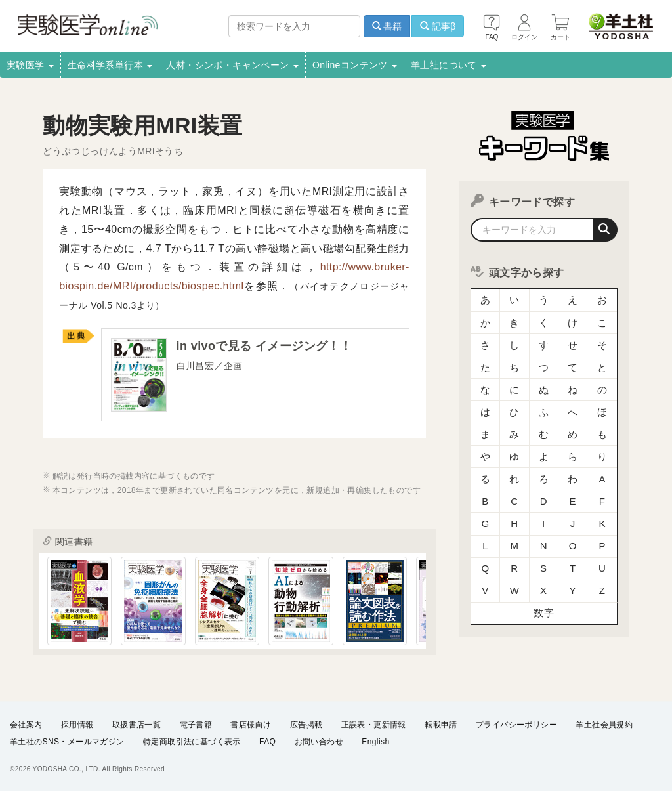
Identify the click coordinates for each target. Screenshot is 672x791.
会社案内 (26, 725)
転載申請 (441, 725)
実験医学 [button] (30, 65)
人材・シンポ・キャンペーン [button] (232, 65)
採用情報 (77, 725)
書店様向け (251, 725)
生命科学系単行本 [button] (110, 65)
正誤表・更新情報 (374, 725)
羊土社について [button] (449, 65)
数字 (544, 594)
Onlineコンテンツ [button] (355, 65)
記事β (438, 26)
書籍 (387, 26)
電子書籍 (196, 725)
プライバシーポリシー (516, 725)
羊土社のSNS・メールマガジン (67, 742)
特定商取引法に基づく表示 (192, 742)
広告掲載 (306, 725)
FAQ (267, 742)
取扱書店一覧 (136, 725)
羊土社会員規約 (604, 725)
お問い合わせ (319, 742)
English (375, 742)
